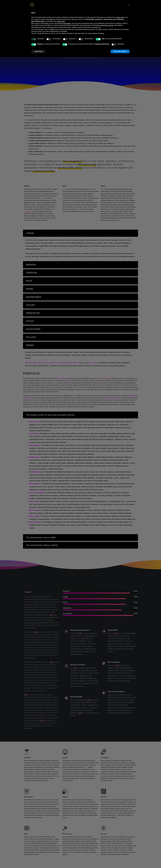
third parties (67, 23)
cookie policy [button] (61, 21)
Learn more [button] (38, 51)
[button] (129, 5)
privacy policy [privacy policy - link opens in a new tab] (120, 17)
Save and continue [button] (120, 51)
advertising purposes (107, 25)
